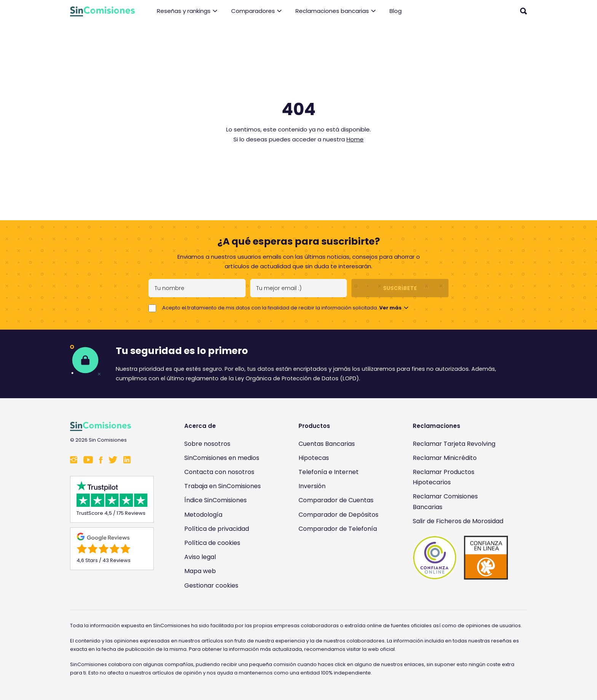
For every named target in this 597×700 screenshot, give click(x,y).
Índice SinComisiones (215, 500)
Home (355, 139)
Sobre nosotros (207, 444)
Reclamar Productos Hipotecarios (444, 477)
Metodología (203, 515)
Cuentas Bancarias (327, 444)
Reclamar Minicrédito (445, 458)
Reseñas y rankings (187, 11)
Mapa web (200, 571)
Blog (396, 11)
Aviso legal (200, 557)
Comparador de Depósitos (338, 515)
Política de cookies (212, 543)
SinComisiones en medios (222, 458)
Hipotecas (314, 458)
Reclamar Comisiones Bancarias (445, 501)
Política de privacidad (217, 529)
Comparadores (256, 11)
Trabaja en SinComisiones (223, 486)
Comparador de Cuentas (336, 500)
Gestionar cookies (211, 585)
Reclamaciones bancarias (336, 11)
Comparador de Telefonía (338, 529)
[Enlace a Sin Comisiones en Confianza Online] (460, 558)
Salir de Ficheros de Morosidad (458, 521)
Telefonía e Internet (329, 472)
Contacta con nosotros (219, 472)
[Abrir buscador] (524, 11)
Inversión (312, 486)
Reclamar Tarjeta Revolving (454, 444)
